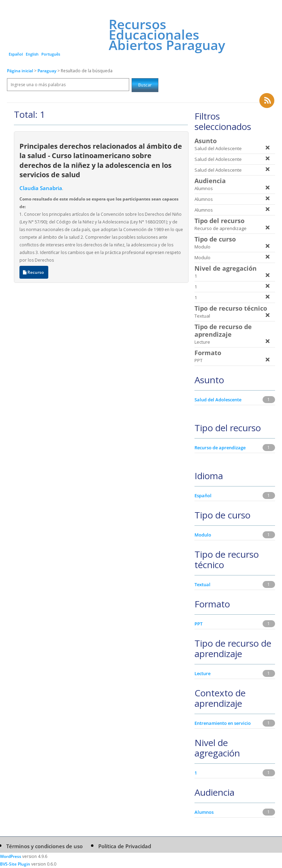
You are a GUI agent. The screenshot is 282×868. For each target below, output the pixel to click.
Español (16, 54)
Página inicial (20, 71)
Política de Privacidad (125, 846)
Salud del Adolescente (218, 400)
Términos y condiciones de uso (44, 846)
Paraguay (47, 71)
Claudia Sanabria (41, 188)
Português (51, 54)
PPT (198, 624)
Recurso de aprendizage (220, 448)
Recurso (34, 272)
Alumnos (204, 812)
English (32, 54)
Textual (202, 584)
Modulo (203, 535)
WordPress (11, 856)
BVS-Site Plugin (15, 864)
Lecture (202, 673)
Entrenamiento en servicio (223, 723)
